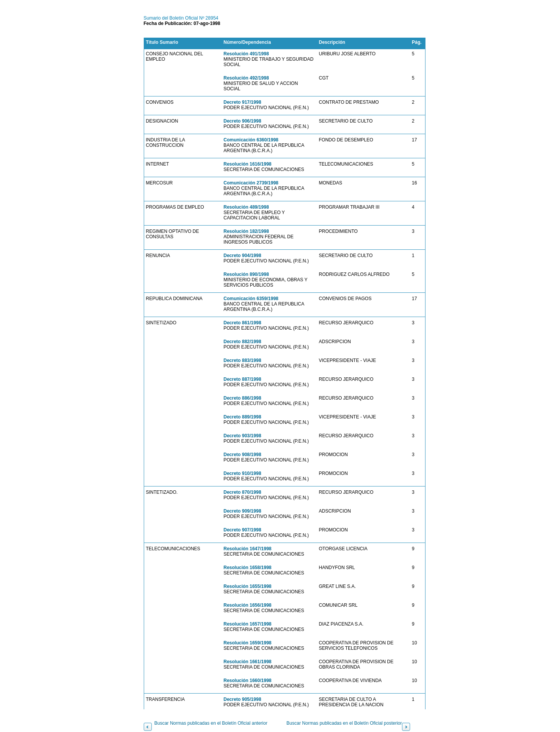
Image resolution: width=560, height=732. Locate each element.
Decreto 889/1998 (243, 417)
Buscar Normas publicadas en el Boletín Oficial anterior (211, 723)
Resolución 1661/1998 (248, 662)
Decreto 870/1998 (243, 492)
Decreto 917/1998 (243, 102)
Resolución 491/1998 (246, 54)
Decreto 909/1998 (243, 511)
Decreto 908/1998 (243, 455)
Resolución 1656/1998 (248, 605)
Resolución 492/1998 (246, 78)
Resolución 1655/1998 (248, 586)
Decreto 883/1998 (243, 360)
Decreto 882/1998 (243, 342)
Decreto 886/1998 (243, 398)
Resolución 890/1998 (246, 274)
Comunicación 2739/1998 (251, 183)
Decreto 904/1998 (243, 256)
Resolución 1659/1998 (248, 643)
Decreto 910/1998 (243, 473)
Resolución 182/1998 (246, 231)
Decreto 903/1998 (243, 436)
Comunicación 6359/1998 (251, 299)
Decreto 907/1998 (243, 530)
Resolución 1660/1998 (248, 681)
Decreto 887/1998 (243, 379)
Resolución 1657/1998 (248, 624)
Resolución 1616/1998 (248, 164)
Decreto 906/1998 (243, 121)
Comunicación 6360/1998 (251, 140)
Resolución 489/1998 (246, 207)
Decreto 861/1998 (243, 323)
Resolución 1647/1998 (248, 549)
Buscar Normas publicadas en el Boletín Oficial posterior (344, 723)
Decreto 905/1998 (243, 699)
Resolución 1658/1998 (248, 568)
